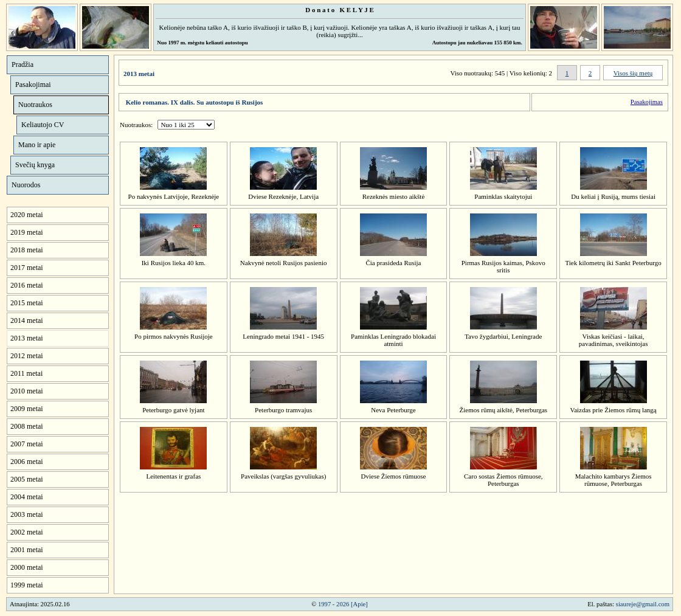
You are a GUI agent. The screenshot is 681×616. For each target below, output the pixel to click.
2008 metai (27, 426)
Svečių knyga (35, 165)
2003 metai (27, 514)
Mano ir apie (37, 145)
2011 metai (26, 373)
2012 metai (27, 356)
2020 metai (27, 215)
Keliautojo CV (43, 125)
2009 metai (27, 409)
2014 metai (27, 320)
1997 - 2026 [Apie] (343, 604)
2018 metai (27, 250)
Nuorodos (26, 185)
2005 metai (27, 479)
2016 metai (27, 285)
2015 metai (27, 303)
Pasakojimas (647, 102)
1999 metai (27, 585)
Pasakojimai (33, 85)
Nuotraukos (35, 105)
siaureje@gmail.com (643, 604)
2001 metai (27, 550)
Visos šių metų (633, 73)
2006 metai (27, 462)
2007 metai (27, 444)
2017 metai (27, 268)
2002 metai (27, 532)
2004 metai (27, 497)
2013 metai (27, 338)
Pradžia (22, 64)
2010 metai (27, 391)
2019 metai (27, 232)
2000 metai (27, 567)
